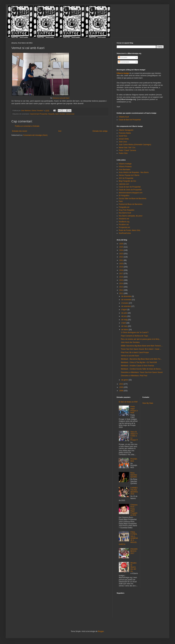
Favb (121, 201)
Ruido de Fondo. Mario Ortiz (130, 230)
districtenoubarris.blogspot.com (131, 193)
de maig (125, 320)
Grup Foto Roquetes (127, 210)
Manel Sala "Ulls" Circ (127, 148)
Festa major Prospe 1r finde (134, 410)
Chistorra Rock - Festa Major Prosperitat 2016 (134, 510)
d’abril (124, 323)
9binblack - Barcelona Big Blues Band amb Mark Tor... (141, 359)
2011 (122, 293)
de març (125, 326)
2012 (122, 290)
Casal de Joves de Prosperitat (130, 190)
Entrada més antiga (100, 131)
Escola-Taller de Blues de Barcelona (133, 199)
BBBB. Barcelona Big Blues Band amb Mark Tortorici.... (142, 346)
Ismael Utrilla (124, 139)
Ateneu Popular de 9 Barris (129, 175)
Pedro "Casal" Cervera (127, 150)
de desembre (127, 296)
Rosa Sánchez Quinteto (134, 475)
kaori (57, 114)
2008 (122, 391)
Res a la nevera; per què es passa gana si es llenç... (141, 339)
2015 (122, 280)
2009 (122, 387)
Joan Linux (123, 142)
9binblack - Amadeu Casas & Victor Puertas (138, 366)
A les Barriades (125, 170)
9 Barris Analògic (125, 164)
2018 (122, 270)
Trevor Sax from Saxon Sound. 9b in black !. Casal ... (141, 349)
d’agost (124, 310)
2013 (122, 287)
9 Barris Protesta (125, 167)
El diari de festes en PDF (128, 402)
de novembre (127, 300)
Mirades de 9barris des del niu (134, 567)
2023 (122, 254)
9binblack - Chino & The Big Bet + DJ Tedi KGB (139, 362)
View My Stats (148, 403)
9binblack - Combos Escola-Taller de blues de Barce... (141, 369)
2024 (122, 250)
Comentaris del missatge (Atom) (35, 135)
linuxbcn (62, 114)
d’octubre (125, 303)
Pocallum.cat (124, 225)
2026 (122, 244)
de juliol (124, 313)
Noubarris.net (124, 219)
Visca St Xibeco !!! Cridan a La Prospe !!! (134, 436)
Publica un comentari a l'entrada (27, 126)
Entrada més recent (20, 131)
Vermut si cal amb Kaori (61, 98)
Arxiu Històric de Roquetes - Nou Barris (134, 172)
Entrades (123, 58)
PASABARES (134, 460)
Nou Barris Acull (125, 213)
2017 (122, 274)
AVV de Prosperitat (126, 178)
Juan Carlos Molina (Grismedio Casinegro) (135, 145)
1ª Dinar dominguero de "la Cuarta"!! (135, 332)
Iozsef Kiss (123, 136)
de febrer (125, 330)
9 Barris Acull (124, 117)
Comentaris (124, 62)
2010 (122, 384)
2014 (122, 283)
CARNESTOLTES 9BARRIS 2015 (134, 491)
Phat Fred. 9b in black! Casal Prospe (135, 352)
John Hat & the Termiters (130, 342)
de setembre (126, 306)
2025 (122, 247)
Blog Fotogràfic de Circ (127, 181)
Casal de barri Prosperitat (39, 114)
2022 (122, 257)
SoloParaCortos (125, 233)
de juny (124, 316)
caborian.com (124, 184)
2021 (122, 260)
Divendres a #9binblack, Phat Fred (134, 376)
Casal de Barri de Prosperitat (130, 120)
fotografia (51, 114)
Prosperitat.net (124, 227)
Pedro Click (123, 153)
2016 (122, 277)
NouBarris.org (124, 222)
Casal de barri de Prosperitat (130, 187)
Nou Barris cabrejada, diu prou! (131, 216)
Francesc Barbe (125, 133)
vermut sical (70, 114)
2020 (122, 264)
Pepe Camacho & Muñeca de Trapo (135, 336)
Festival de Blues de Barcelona (131, 204)
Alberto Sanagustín (126, 130)
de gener (125, 380)
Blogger (101, 631)
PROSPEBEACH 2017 (134, 551)
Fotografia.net (124, 207)
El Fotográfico (124, 196)
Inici (60, 131)
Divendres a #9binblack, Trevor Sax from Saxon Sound (142, 372)
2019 (122, 267)
